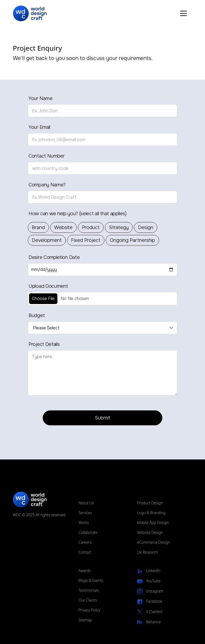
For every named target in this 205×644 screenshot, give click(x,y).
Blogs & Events (91, 580)
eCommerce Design (154, 542)
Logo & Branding (151, 513)
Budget (37, 315)
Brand (38, 227)
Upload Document (48, 286)
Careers (85, 542)
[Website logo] (31, 13)
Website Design (150, 532)
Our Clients (88, 600)
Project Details (44, 344)
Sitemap (85, 620)
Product (91, 227)
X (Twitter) (150, 612)
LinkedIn (149, 571)
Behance (149, 622)
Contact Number (47, 156)
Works (84, 523)
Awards (84, 571)
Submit (102, 418)
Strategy (119, 227)
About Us (86, 503)
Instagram (150, 591)
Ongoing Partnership (132, 240)
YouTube (149, 581)
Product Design (150, 503)
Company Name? (47, 185)
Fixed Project (86, 240)
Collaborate (88, 532)
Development (47, 240)
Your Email (39, 127)
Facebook (150, 601)
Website (63, 227)
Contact (85, 552)
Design (146, 227)
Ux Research (148, 552)
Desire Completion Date (54, 257)
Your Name (40, 98)
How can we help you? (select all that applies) (77, 214)
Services (85, 513)
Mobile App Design (153, 523)
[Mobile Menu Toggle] (184, 13)
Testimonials (89, 590)
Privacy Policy (89, 610)
